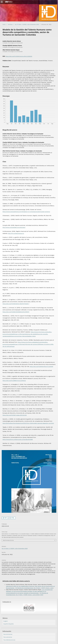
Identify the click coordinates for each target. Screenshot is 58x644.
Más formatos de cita (8, 540)
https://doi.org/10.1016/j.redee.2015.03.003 (15, 415)
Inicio (4, 24)
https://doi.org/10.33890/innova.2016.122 (14, 381)
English (6, 621)
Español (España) (8, 624)
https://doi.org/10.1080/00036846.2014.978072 (16, 312)
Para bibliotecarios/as (9, 640)
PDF (5, 518)
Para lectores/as (8, 634)
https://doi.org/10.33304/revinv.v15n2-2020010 (19, 56)
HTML (13, 518)
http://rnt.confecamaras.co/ (16, 233)
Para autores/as (8, 637)
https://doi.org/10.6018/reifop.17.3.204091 (41, 367)
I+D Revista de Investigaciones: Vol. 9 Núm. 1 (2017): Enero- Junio (34, 588)
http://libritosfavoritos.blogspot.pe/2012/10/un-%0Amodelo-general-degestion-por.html (28, 423)
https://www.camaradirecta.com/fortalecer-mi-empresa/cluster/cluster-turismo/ (26, 212)
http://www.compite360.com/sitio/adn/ (14, 227)
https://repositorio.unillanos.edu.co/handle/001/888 (18, 439)
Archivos (10, 24)
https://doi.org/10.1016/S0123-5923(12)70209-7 (16, 304)
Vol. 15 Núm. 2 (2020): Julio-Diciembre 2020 (27, 24)
